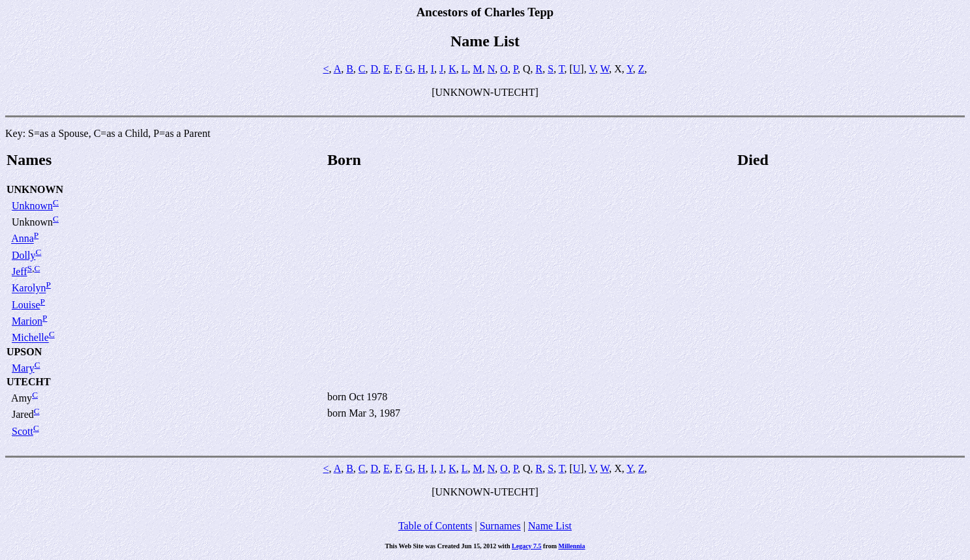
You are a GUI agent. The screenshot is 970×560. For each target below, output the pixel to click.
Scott (22, 431)
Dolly (23, 255)
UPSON (24, 352)
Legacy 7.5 (527, 546)
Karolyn (29, 288)
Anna (22, 239)
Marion (27, 321)
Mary (23, 368)
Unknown (32, 206)
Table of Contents (435, 526)
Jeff (20, 272)
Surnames (500, 526)
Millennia (572, 546)
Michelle (30, 338)
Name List (550, 526)
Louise (26, 305)
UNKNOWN (35, 189)
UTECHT (29, 382)
